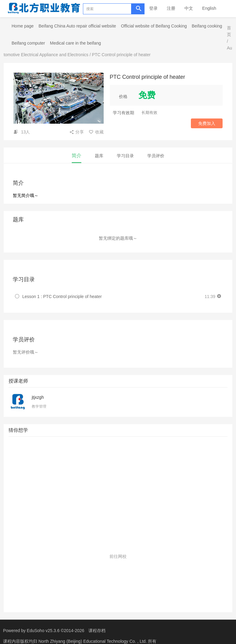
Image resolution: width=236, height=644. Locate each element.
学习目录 (125, 156)
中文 (189, 8)
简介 (77, 156)
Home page (23, 26)
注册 (171, 8)
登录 (153, 8)
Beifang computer (28, 43)
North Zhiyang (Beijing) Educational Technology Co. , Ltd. (93, 641)
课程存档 (97, 631)
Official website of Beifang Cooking (154, 26)
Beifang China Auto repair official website (77, 26)
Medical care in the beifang (75, 43)
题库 (99, 156)
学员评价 (156, 156)
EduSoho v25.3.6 (43, 631)
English (209, 8)
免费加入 (207, 123)
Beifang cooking (207, 26)
